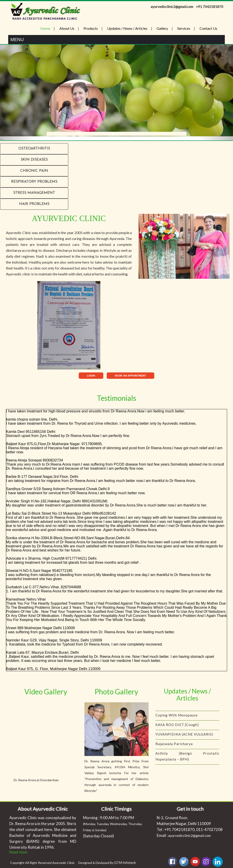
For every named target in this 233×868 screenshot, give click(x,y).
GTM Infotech (125, 863)
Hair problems (34, 204)
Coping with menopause (177, 718)
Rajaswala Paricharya (174, 747)
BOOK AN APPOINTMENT (130, 376)
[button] (18, 92)
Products (91, 28)
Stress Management (34, 193)
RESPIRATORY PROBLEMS (34, 182)
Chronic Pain (34, 171)
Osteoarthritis (34, 149)
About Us (67, 28)
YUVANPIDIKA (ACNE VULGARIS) (184, 737)
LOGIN (91, 376)
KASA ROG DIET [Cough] (177, 728)
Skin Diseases (34, 160)
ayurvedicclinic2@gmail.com (189, 836)
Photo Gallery (116, 692)
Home (45, 28)
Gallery (162, 28)
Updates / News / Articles (127, 28)
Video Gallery (46, 692)
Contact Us (208, 28)
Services (184, 28)
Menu (17, 40)
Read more (18, 852)
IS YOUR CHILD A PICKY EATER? (184, 708)
